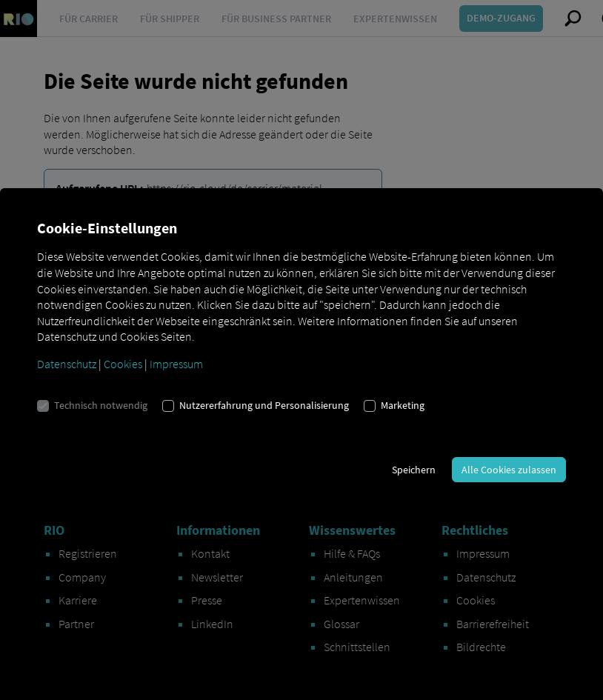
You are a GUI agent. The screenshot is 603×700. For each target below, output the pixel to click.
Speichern (414, 470)
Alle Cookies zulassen (509, 470)
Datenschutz (67, 364)
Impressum (176, 364)
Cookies (123, 364)
